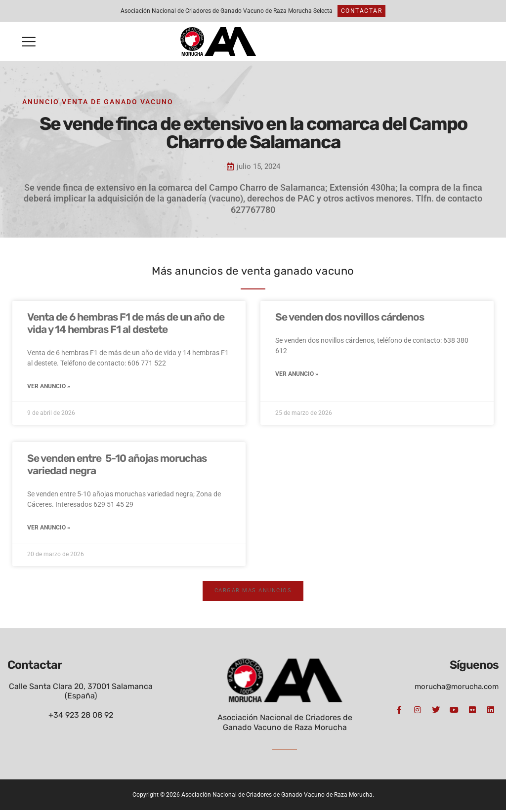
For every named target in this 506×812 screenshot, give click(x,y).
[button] (29, 42)
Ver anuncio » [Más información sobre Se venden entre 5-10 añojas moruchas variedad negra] (49, 529)
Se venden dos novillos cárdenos (350, 317)
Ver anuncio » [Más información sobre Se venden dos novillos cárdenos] (297, 374)
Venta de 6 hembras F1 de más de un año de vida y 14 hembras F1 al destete (126, 323)
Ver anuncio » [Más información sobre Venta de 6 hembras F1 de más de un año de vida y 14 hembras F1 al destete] (49, 387)
